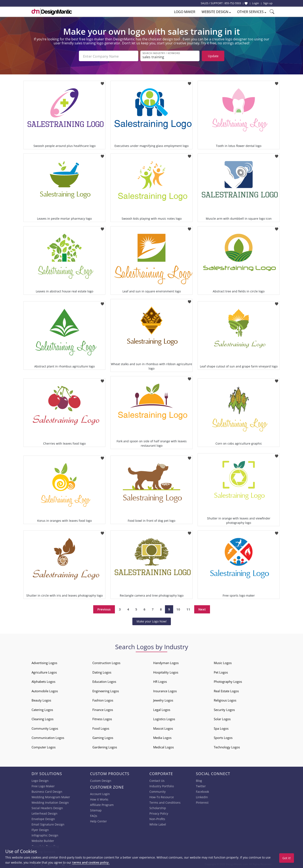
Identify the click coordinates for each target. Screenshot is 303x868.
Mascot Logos (163, 728)
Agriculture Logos (44, 671)
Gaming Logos (103, 737)
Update (213, 56)
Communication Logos (48, 737)
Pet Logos (221, 671)
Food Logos (101, 728)
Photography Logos (228, 681)
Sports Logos (223, 737)
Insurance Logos (165, 690)
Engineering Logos (106, 690)
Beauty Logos (41, 699)
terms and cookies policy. (91, 862)
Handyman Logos (166, 662)
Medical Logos (163, 746)
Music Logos (223, 662)
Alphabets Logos (43, 681)
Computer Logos (44, 746)
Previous (104, 608)
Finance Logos (103, 709)
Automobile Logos (45, 690)
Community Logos (45, 728)
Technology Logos (227, 746)
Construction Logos (106, 662)
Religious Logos (225, 699)
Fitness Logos (102, 718)
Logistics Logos (164, 718)
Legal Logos (162, 709)
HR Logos (160, 681)
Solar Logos (222, 718)
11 (188, 608)
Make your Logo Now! (152, 620)
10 (178, 608)
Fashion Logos (103, 699)
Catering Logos (42, 709)
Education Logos (104, 681)
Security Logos (224, 709)
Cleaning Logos (43, 718)
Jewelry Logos (163, 699)
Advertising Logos (44, 662)
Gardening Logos (105, 746)
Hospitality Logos (166, 671)
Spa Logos (221, 728)
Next (202, 608)
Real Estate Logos (226, 690)
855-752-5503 (233, 3)
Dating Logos (102, 671)
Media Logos (162, 737)
